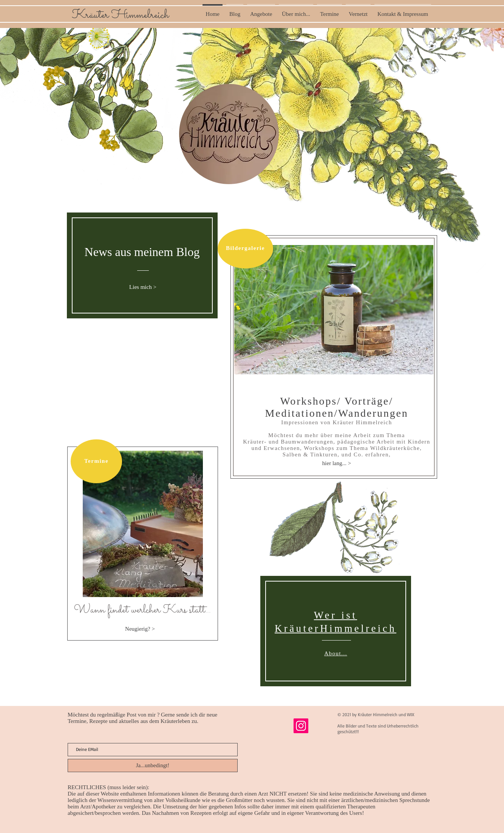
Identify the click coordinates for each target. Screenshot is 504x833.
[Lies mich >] (143, 287)
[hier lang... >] (337, 463)
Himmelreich (140, 15)
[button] (334, 310)
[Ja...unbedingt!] (153, 766)
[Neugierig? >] (140, 629)
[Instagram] (301, 726)
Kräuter (92, 15)
